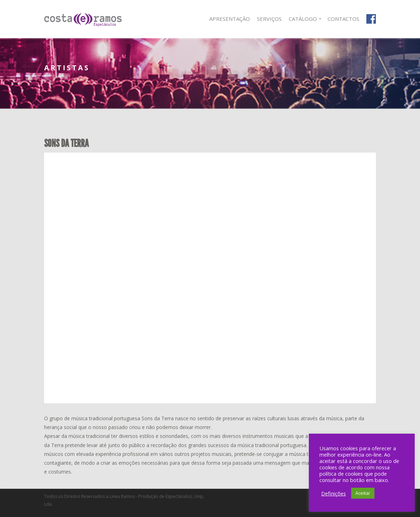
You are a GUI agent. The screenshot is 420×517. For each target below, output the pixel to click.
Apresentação (230, 19)
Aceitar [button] (363, 493)
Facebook (371, 19)
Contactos (343, 19)
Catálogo (303, 19)
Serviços (269, 19)
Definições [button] (334, 493)
